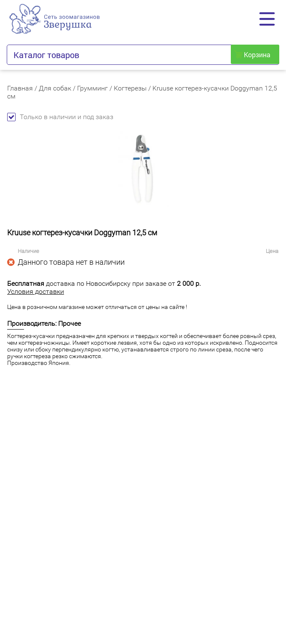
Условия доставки (36, 291)
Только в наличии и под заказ (60, 117)
